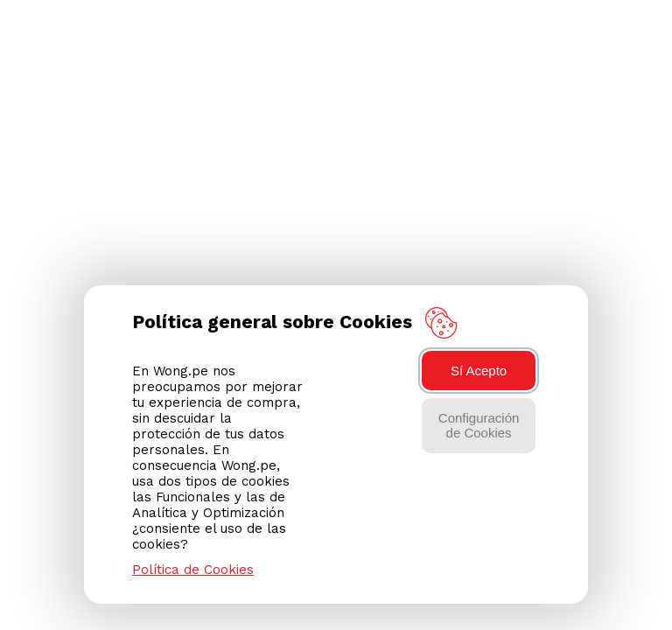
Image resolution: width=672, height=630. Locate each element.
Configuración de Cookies (479, 425)
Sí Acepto (479, 371)
